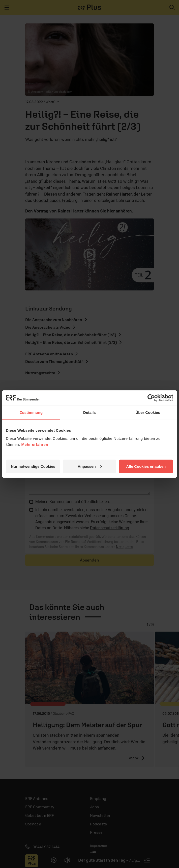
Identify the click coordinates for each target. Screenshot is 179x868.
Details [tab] (89, 412)
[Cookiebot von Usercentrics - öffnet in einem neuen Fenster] (151, 398)
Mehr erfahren (35, 444)
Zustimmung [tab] (31, 412)
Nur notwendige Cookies (33, 466)
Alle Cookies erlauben (146, 466)
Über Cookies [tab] (148, 412)
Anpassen (90, 466)
